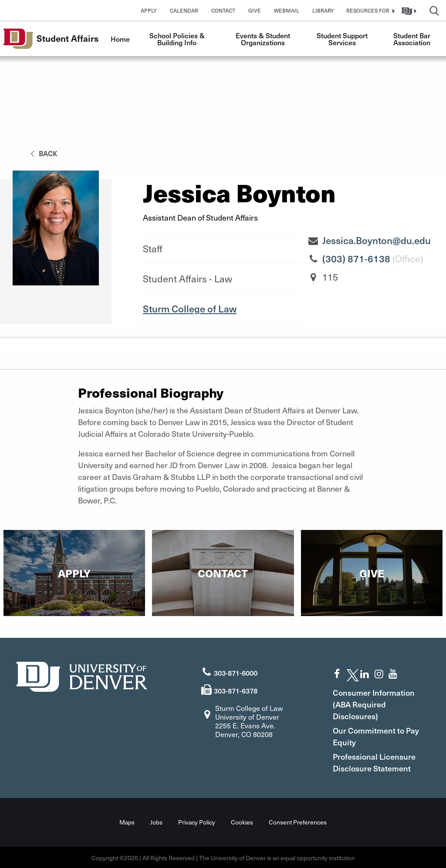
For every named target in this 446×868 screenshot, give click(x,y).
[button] (369, 10)
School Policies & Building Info (178, 39)
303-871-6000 (236, 672)
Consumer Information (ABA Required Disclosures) (378, 703)
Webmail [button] (287, 10)
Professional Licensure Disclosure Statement (378, 761)
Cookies (242, 821)
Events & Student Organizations (264, 39)
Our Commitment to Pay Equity (372, 735)
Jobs (156, 821)
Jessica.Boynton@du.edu (377, 240)
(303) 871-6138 (356, 258)
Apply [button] (149, 10)
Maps (127, 821)
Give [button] (255, 10)
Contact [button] (223, 10)
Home (120, 39)
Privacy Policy (197, 821)
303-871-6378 (236, 690)
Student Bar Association (413, 39)
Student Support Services (343, 39)
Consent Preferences (298, 821)
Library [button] (323, 10)
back (42, 153)
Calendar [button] (184, 10)
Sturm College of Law (190, 308)
